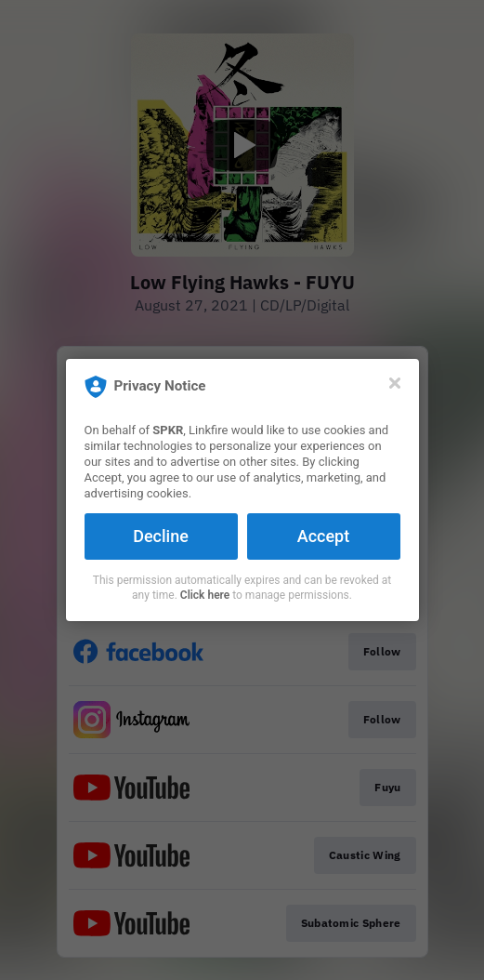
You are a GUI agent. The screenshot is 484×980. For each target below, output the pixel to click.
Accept (323, 536)
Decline (161, 536)
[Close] (395, 383)
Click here (205, 595)
